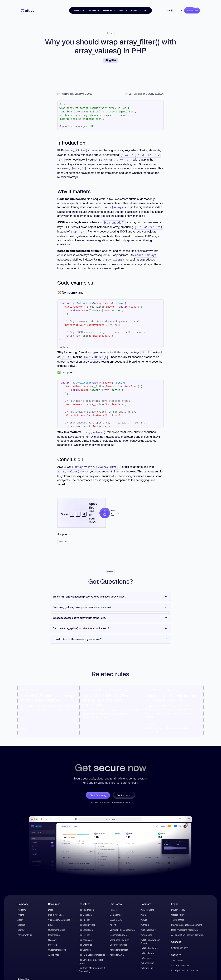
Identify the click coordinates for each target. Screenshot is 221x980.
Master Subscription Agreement (187, 920)
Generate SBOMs (118, 930)
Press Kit (52, 940)
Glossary (52, 935)
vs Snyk (144, 910)
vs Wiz (144, 915)
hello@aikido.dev (179, 942)
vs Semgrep (146, 953)
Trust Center (177, 955)
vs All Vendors (147, 905)
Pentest (114, 905)
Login (179, 10)
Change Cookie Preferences (185, 965)
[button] (79, 11)
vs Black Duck (147, 963)
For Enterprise (86, 940)
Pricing (134, 10)
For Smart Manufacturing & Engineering (92, 964)
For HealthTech (86, 905)
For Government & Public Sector (91, 956)
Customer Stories (57, 925)
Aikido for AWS (117, 950)
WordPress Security (119, 935)
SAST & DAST (117, 915)
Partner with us (25, 930)
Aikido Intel (53, 950)
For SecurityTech (87, 920)
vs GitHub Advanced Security (150, 936)
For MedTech (85, 910)
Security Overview (180, 960)
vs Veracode (146, 930)
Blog (50, 920)
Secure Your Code (119, 940)
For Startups (85, 945)
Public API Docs (56, 910)
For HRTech (85, 930)
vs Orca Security (148, 925)
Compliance (116, 910)
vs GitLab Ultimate (149, 943)
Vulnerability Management (123, 925)
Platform (22, 905)
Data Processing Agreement (185, 925)
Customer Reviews (57, 945)
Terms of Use (178, 915)
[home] (28, 10)
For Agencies (85, 935)
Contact (144, 10)
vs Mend (145, 920)
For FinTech (85, 915)
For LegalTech (86, 925)
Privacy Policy (178, 905)
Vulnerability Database (59, 915)
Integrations (54, 930)
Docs (51, 905)
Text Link (63, 536)
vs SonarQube (147, 958)
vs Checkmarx (147, 948)
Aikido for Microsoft (119, 945)
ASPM (113, 920)
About (20, 915)
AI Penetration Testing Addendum (187, 930)
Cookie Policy (178, 910)
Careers (21, 920)
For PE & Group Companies (92, 950)
